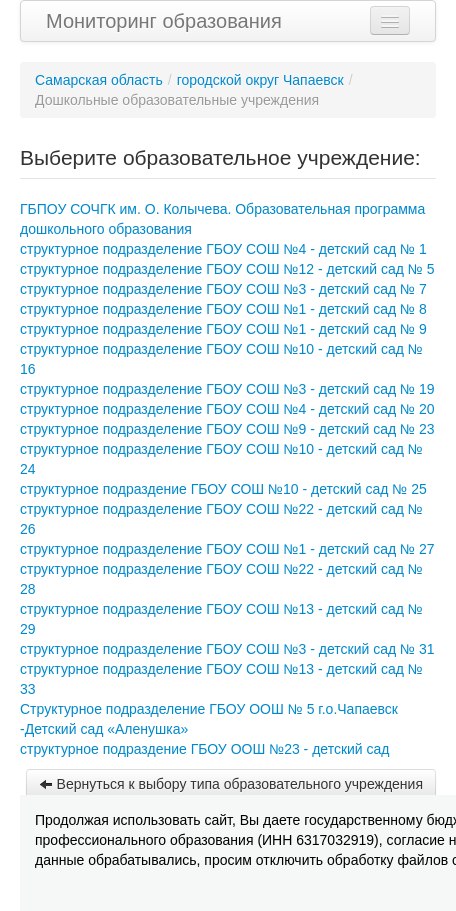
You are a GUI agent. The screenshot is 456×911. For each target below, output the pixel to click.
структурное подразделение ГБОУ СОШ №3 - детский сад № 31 (227, 649)
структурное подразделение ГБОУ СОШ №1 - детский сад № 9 (223, 329)
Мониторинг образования (164, 21)
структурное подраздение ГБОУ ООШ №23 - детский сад (205, 749)
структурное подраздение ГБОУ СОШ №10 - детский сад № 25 (223, 489)
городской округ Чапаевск (260, 80)
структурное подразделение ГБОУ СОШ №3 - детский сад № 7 (223, 289)
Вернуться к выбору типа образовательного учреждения (231, 784)
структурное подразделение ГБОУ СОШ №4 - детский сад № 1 (223, 249)
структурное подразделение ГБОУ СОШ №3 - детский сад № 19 (227, 389)
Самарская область (99, 80)
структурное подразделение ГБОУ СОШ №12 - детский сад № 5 (227, 269)
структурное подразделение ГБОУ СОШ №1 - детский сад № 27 (227, 549)
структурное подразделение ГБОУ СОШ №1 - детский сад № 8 (223, 309)
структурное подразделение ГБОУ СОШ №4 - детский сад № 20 (227, 409)
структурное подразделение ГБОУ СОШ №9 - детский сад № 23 (227, 429)
